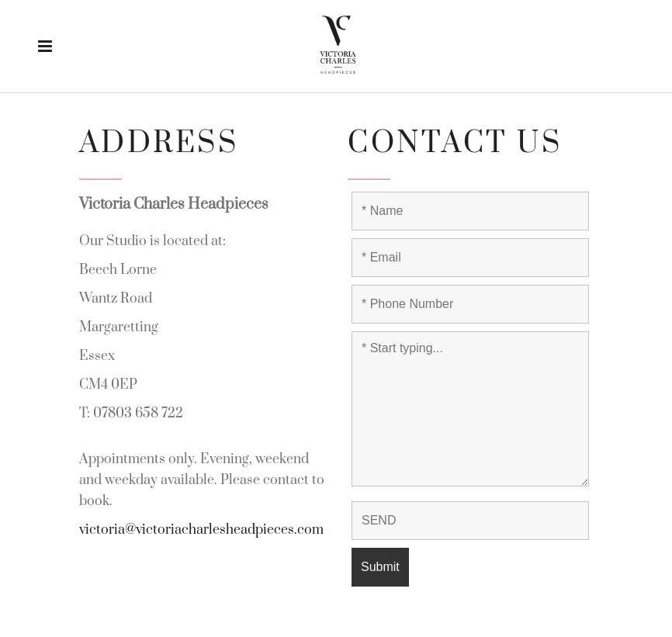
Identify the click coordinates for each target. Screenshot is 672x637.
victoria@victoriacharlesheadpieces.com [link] (201, 530)
